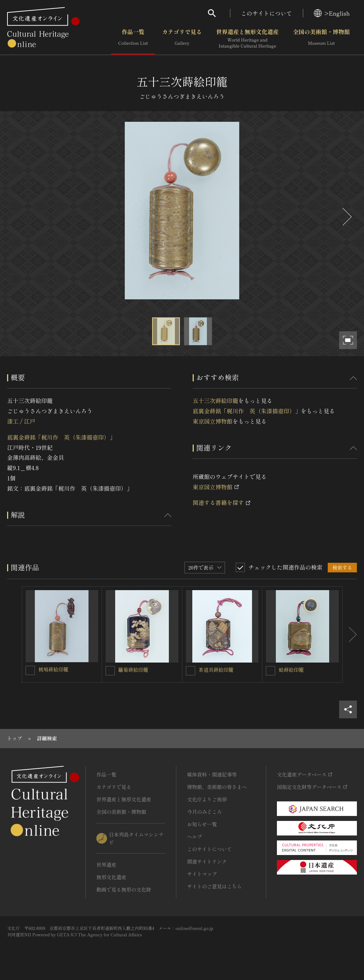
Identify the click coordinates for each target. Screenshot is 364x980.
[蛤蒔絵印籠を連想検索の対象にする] (271, 671)
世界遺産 (106, 865)
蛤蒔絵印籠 (291, 670)
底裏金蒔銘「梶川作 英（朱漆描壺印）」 (61, 437)
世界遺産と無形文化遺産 (247, 39)
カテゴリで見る (182, 39)
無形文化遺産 (111, 877)
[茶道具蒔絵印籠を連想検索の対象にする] (191, 671)
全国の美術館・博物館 (321, 39)
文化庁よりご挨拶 (207, 799)
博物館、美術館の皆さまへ (217, 787)
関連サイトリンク (207, 861)
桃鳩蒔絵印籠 (53, 669)
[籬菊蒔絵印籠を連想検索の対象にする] (110, 671)
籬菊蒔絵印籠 (133, 670)
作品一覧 (133, 39)
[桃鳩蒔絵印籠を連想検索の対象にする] (30, 670)
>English (332, 13)
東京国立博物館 (213, 421)
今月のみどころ (204, 812)
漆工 (13, 421)
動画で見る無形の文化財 (124, 889)
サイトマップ (202, 874)
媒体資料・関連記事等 (212, 774)
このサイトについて (267, 13)
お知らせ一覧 (202, 824)
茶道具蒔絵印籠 (216, 670)
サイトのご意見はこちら (214, 886)
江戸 (30, 421)
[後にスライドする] (346, 217)
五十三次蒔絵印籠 (215, 401)
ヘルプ (194, 837)
